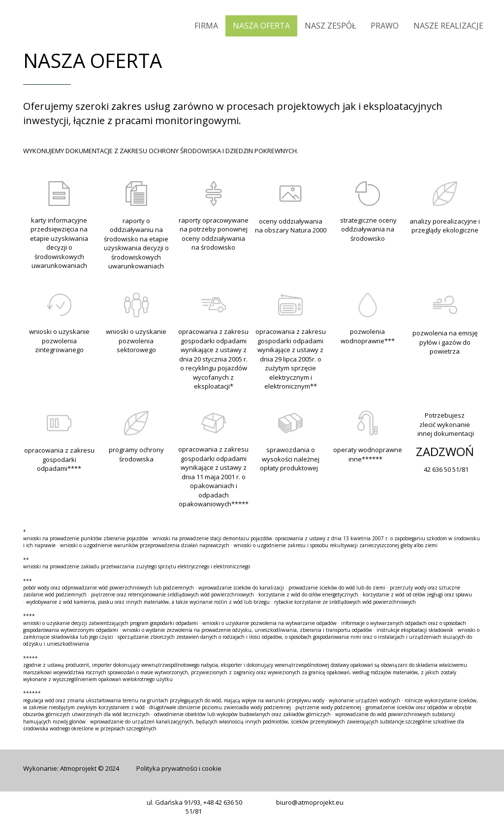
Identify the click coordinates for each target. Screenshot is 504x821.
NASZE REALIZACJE (448, 26)
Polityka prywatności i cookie (179, 768)
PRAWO (385, 26)
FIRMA (206, 26)
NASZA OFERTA (261, 26)
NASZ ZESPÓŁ (330, 26)
